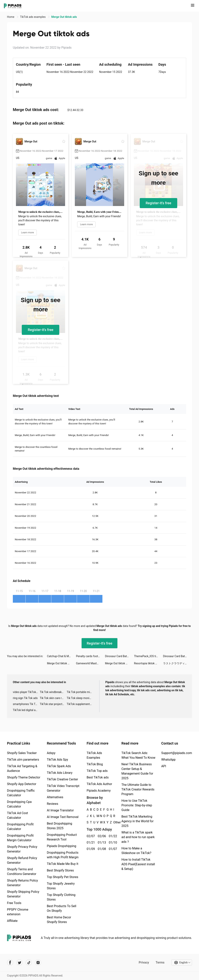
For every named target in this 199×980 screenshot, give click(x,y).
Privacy (144, 962)
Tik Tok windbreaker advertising (53, 692)
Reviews (53, 804)
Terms (160, 962)
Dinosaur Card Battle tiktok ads (119, 656)
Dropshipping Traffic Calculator (21, 793)
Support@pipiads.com (177, 753)
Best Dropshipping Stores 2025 (59, 826)
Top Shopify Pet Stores (63, 877)
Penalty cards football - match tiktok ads (90, 656)
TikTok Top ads (97, 771)
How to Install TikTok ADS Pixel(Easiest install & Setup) (138, 864)
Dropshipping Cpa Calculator (19, 804)
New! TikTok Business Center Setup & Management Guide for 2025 (137, 771)
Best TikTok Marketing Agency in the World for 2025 (137, 821)
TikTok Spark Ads (59, 766)
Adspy (51, 753)
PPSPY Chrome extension (18, 912)
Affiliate (12, 921)
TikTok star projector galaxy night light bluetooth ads (53, 704)
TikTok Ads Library (60, 773)
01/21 (90, 843)
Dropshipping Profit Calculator (20, 827)
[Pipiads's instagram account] (38, 963)
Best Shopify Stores (60, 870)
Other (113, 822)
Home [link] (11, 17)
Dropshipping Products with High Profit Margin (63, 855)
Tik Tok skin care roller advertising (53, 698)
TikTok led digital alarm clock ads (26, 710)
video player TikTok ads (26, 692)
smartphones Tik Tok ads (26, 704)
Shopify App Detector (22, 784)
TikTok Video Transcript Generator (63, 788)
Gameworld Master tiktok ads (90, 663)
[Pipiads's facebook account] (10, 963)
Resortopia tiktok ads (147, 663)
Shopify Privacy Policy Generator (22, 849)
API (164, 766)
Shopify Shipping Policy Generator (23, 894)
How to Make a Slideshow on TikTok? (136, 851)
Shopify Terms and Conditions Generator (22, 872)
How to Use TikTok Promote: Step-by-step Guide (137, 805)
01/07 (112, 849)
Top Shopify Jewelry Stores (61, 886)
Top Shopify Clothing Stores (61, 897)
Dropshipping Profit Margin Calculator (20, 838)
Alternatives (55, 797)
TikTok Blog (95, 764)
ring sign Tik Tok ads (25, 698)
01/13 (101, 843)
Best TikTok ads (98, 777)
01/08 (101, 849)
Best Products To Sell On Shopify (62, 908)
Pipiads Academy (99, 791)
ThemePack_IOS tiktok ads (149, 656)
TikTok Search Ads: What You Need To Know (138, 755)
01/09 (90, 849)
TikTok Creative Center (62, 779)
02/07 (90, 836)
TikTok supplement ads (80, 704)
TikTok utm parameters (23, 760)
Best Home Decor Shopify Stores (59, 920)
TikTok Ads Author (99, 784)
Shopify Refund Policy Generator (22, 860)
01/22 (112, 836)
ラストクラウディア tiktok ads (178, 663)
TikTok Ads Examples (94, 755)
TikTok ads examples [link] (33, 17)
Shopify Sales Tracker (22, 753)
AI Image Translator (60, 810)
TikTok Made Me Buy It (63, 864)
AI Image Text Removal (63, 817)
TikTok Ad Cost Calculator (17, 815)
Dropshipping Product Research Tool (62, 837)
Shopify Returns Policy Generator (22, 883)
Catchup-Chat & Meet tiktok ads (62, 656)
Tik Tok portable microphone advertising (80, 692)
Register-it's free (159, 203)
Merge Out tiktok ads (60, 663)
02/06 (101, 836)
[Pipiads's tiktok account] (29, 963)
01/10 (112, 843)
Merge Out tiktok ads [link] (64, 17)
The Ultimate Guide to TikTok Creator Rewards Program (138, 789)
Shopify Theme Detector (24, 777)
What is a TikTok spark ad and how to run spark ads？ (138, 837)
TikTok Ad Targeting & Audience (22, 768)
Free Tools (14, 903)
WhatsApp (168, 760)
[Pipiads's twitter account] (19, 963)
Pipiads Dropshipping (62, 846)
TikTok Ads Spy (57, 760)
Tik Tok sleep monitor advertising (80, 698)
